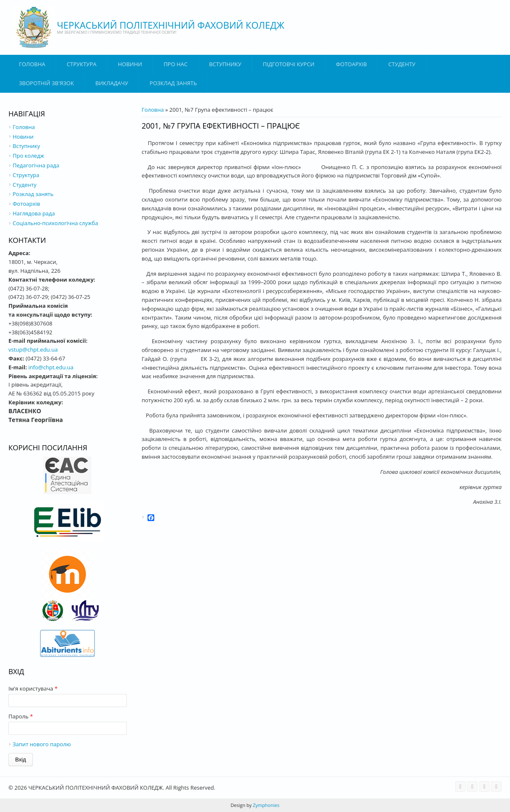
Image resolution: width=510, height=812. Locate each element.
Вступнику (26, 146)
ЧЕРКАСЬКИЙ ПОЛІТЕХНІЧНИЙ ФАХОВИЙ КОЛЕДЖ (171, 25)
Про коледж (28, 156)
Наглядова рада (34, 213)
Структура (81, 64)
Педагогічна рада (36, 165)
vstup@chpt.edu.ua (33, 350)
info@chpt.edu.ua (51, 367)
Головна (32, 64)
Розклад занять (173, 83)
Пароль (21, 716)
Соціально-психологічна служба (55, 223)
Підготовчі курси (289, 64)
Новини (130, 64)
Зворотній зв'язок (46, 83)
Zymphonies (266, 805)
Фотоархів (351, 64)
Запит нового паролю (42, 744)
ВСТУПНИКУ (225, 64)
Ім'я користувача (33, 688)
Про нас (176, 64)
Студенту (402, 64)
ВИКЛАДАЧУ (112, 83)
